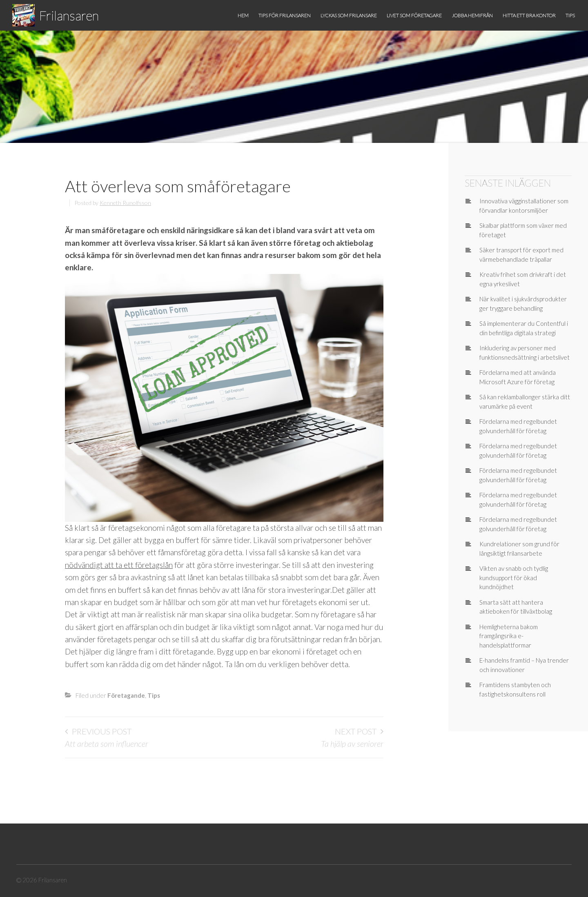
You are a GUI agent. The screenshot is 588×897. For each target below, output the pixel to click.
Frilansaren (69, 15)
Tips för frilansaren (285, 15)
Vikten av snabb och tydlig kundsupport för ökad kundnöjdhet (514, 578)
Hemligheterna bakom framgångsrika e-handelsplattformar (509, 636)
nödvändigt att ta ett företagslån (119, 565)
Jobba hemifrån (472, 15)
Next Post (356, 731)
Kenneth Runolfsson (125, 203)
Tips (570, 15)
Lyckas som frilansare (349, 15)
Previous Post (102, 731)
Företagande (126, 695)
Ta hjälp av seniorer (352, 743)
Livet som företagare (414, 15)
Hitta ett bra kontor (529, 15)
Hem (243, 15)
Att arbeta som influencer (107, 743)
